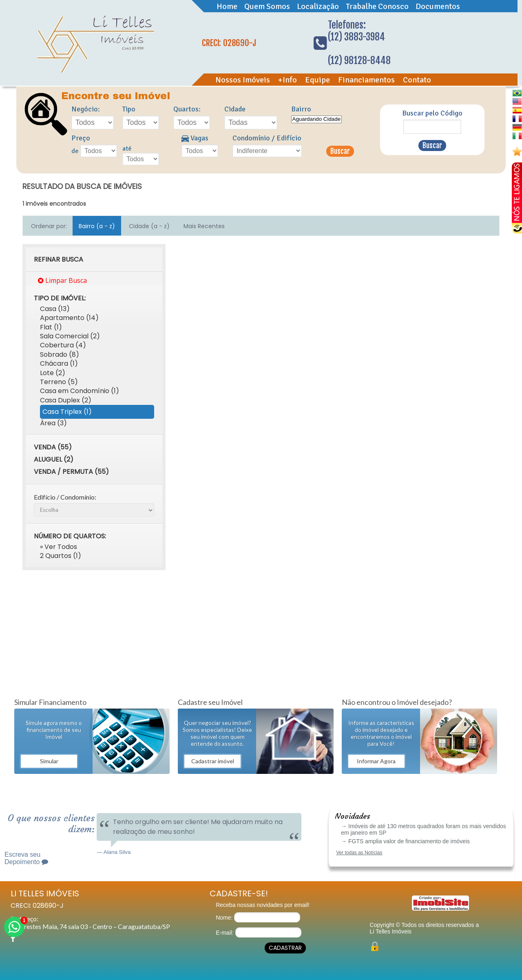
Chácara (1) (59, 363)
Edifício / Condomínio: (65, 497)
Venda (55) (53, 447)
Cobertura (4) (63, 345)
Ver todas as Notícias (359, 853)
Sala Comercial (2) (70, 336)
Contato (417, 80)
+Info (288, 80)
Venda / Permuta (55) (71, 472)
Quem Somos (267, 6)
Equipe (317, 80)
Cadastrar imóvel (213, 761)
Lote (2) (53, 373)
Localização (318, 6)
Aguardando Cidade (317, 119)
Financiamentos (366, 80)
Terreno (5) (59, 382)
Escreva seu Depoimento (26, 858)
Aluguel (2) (54, 459)
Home (227, 6)
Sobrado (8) (60, 354)
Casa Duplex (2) (66, 400)
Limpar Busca (62, 280)
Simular (49, 761)
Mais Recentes (204, 226)
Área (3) (53, 423)
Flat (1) (51, 327)
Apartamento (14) (69, 318)
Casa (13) (55, 309)
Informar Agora (376, 761)
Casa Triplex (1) (67, 412)
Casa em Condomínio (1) (80, 391)
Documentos (438, 6)
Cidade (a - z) (149, 226)
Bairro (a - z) (97, 226)
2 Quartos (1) (61, 556)
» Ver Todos (59, 547)
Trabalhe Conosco (377, 6)
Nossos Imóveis (243, 80)
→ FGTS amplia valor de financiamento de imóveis (405, 841)
